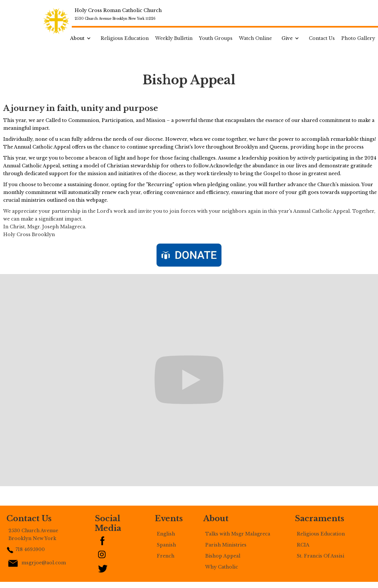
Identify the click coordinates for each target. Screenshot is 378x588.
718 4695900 (30, 549)
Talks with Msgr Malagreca (238, 534)
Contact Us (322, 38)
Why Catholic (222, 567)
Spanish (166, 545)
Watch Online (255, 38)
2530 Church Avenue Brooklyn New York (33, 534)
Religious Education (125, 38)
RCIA (304, 545)
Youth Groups (216, 38)
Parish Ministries (226, 545)
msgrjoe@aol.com (44, 563)
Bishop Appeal (223, 556)
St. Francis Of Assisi (321, 556)
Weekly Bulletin (174, 38)
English (166, 534)
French (166, 556)
